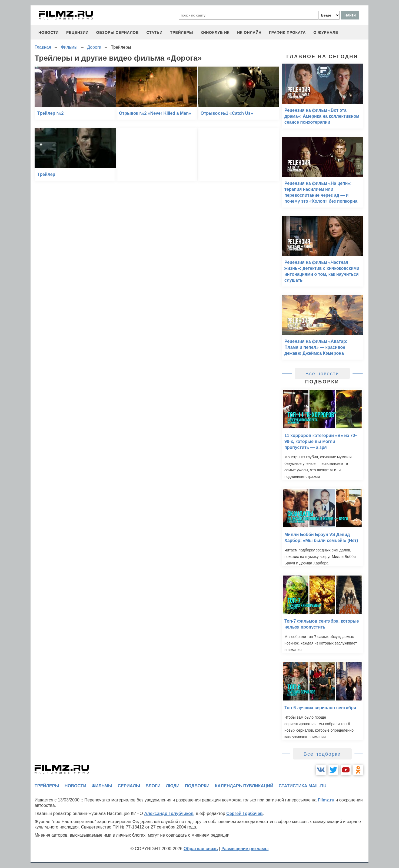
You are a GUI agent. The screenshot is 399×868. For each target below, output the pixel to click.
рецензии (77, 32)
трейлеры (182, 32)
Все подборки (322, 754)
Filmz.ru (326, 800)
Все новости (322, 374)
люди (173, 786)
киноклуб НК (215, 32)
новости (49, 32)
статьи (154, 32)
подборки (197, 786)
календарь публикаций (244, 786)
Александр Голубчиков (169, 813)
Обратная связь (201, 849)
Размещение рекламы (245, 849)
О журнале (326, 32)
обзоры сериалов (118, 32)
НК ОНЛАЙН (249, 32)
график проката (287, 32)
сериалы (129, 786)
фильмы (102, 786)
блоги (153, 786)
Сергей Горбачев (244, 813)
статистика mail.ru (303, 786)
